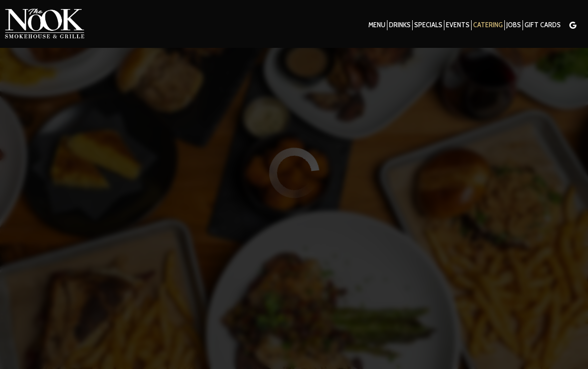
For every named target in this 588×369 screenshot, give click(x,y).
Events (457, 25)
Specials (428, 25)
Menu (376, 25)
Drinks (399, 25)
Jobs (513, 25)
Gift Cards (542, 25)
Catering (487, 25)
